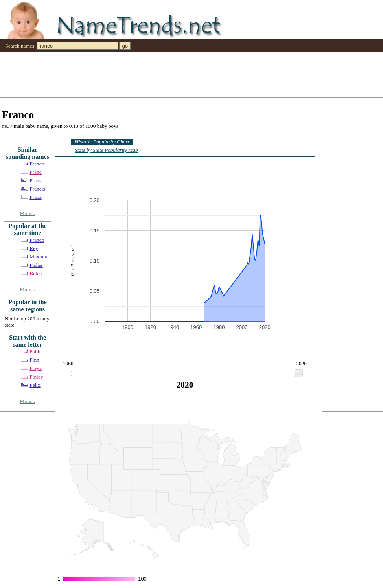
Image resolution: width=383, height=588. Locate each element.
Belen (36, 273)
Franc (35, 172)
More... (28, 213)
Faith (35, 352)
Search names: (20, 46)
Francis (37, 189)
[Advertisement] (151, 76)
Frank (36, 181)
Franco (37, 164)
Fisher (36, 265)
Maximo (38, 256)
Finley (36, 377)
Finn (34, 360)
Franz (35, 197)
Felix (35, 385)
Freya (35, 368)
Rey (34, 248)
